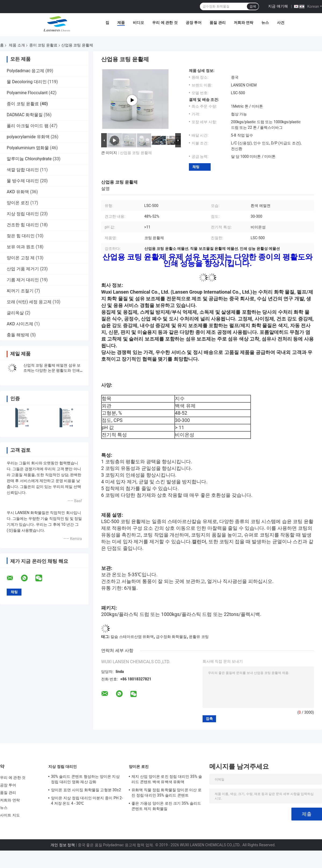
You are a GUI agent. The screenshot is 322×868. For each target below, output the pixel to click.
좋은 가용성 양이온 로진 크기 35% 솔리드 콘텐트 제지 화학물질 (166, 806)
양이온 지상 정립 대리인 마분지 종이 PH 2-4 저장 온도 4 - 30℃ (87, 801)
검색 (253, 6)
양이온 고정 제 (21, 258)
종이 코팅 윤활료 (43, 45)
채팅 (196, 167)
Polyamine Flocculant (27, 93)
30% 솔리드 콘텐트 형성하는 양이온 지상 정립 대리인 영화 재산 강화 (85, 779)
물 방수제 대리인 (23, 181)
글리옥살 (15, 313)
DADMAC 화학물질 (25, 115)
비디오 (138, 23)
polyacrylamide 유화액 (28, 137)
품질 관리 (217, 23)
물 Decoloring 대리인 (27, 82)
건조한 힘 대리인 (23, 225)
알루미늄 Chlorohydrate (29, 159)
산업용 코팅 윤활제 (136, 153)
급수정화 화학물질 (171, 637)
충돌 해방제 (18, 335)
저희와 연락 (244, 23)
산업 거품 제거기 (23, 269)
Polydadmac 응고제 (25, 71)
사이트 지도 (10, 815)
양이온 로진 (18, 203)
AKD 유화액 (18, 192)
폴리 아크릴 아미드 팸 (28, 126)
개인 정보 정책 (63, 845)
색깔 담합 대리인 (23, 170)
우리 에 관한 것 (165, 23)
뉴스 (265, 23)
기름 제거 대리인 (23, 280)
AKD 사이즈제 (20, 324)
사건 (281, 23)
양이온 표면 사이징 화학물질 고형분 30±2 (86, 790)
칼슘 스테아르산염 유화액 (132, 637)
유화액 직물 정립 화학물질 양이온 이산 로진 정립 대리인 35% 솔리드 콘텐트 (167, 793)
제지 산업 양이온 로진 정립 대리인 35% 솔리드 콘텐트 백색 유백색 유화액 (167, 779)
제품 (121, 23)
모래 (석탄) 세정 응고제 (29, 302)
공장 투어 (194, 23)
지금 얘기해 (278, 6)
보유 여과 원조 (21, 247)
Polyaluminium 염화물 (28, 148)
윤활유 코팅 (199, 637)
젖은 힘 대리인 (21, 236)
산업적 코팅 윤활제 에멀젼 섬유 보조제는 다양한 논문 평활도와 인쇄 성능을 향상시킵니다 (52, 370)
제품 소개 (17, 45)
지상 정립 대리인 (23, 214)
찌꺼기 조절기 (20, 291)
